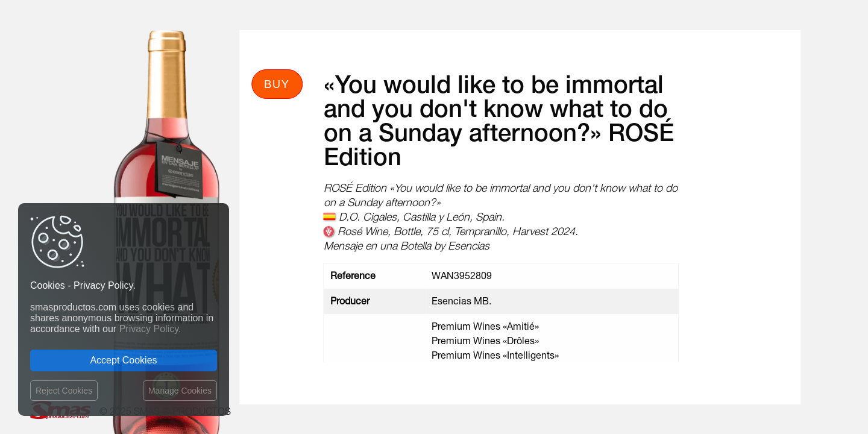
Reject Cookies (64, 391)
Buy (277, 84)
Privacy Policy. (150, 329)
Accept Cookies (123, 360)
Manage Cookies (180, 391)
